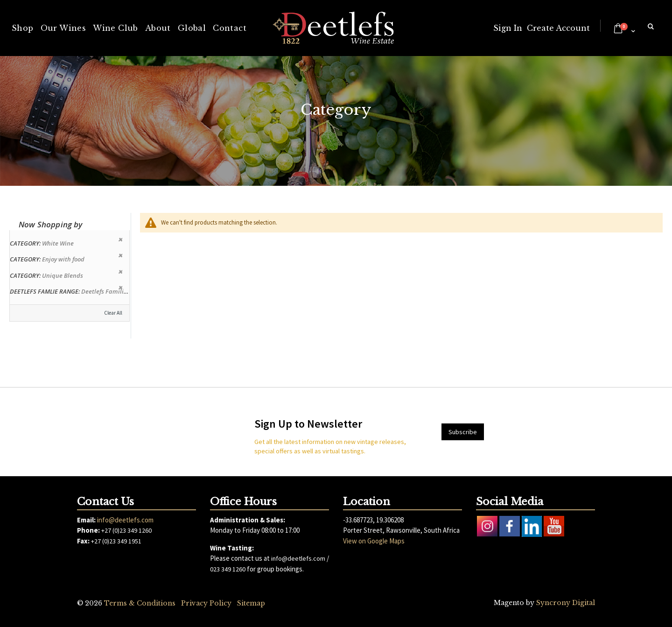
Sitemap (251, 603)
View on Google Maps (374, 541)
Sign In (508, 28)
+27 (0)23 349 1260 (126, 530)
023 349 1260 (228, 569)
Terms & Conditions (140, 603)
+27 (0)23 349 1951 (116, 541)
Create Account (558, 28)
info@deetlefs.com (125, 520)
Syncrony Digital (566, 603)
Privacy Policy (206, 603)
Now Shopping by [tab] (51, 224)
